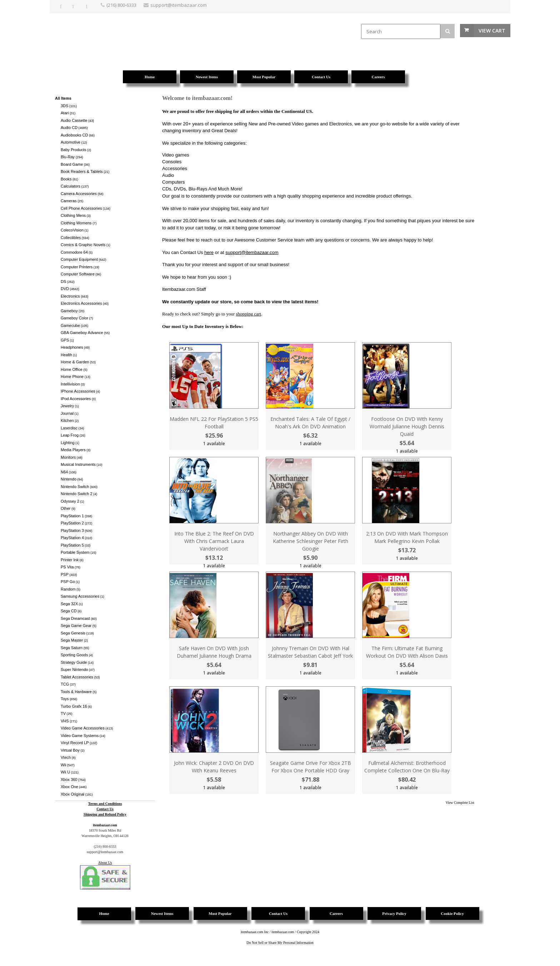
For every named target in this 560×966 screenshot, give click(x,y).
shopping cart (249, 314)
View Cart (492, 31)
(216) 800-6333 (121, 5)
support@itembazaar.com (252, 252)
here (209, 252)
